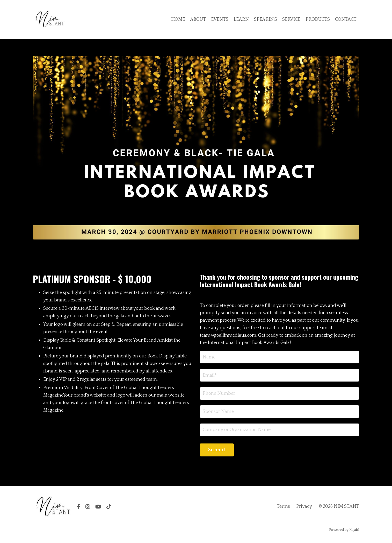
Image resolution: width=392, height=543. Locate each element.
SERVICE (291, 19)
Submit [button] (217, 450)
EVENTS (220, 19)
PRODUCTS (318, 19)
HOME (178, 19)
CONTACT (346, 19)
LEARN (241, 19)
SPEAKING (266, 19)
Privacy (304, 506)
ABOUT (198, 19)
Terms (283, 506)
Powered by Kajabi (344, 530)
